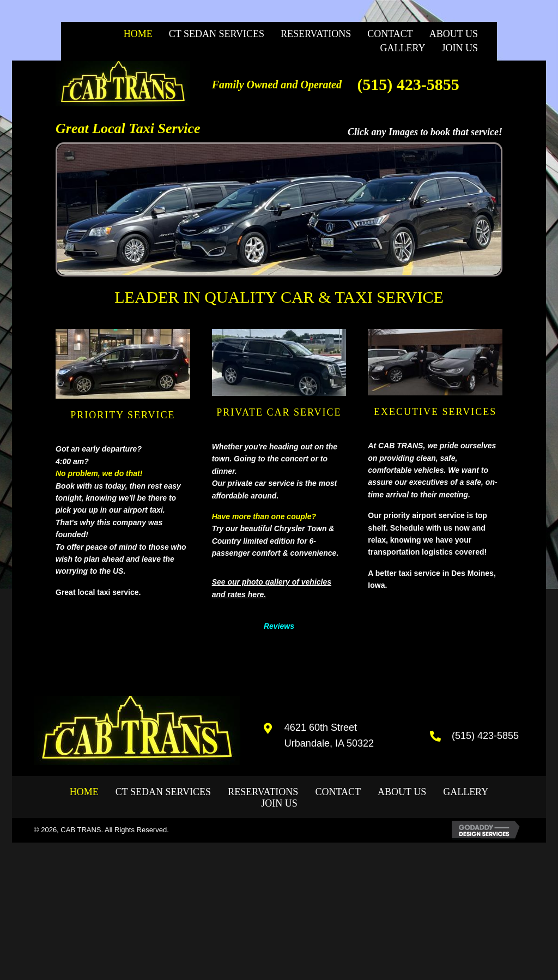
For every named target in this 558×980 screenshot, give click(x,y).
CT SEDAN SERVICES (163, 792)
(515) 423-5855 (408, 84)
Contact (338, 792)
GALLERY (466, 792)
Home (84, 792)
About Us (402, 792)
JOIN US (279, 803)
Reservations (263, 792)
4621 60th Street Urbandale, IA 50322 (329, 735)
